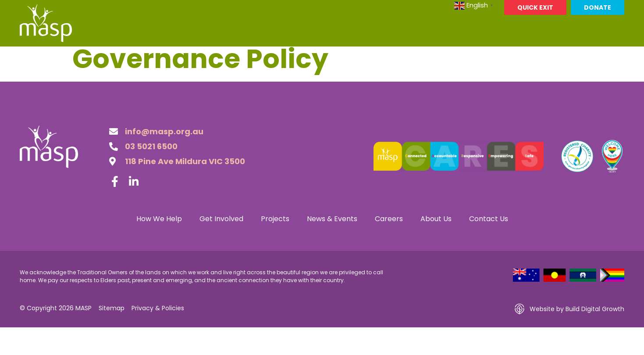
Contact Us (551, 57)
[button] (616, 57)
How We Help (186, 57)
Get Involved (256, 57)
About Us (491, 57)
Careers (441, 56)
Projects (317, 57)
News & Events (381, 57)
